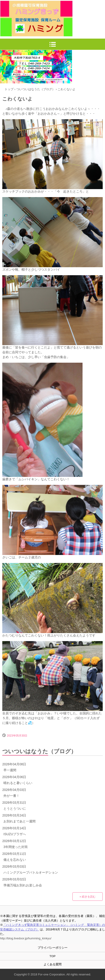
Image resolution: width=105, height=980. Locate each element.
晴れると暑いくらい (18, 783)
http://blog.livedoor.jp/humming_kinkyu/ (26, 938)
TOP (53, 956)
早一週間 (10, 770)
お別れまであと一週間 (19, 821)
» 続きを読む (88, 897)
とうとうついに (15, 808)
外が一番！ (11, 796)
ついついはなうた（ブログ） (39, 751)
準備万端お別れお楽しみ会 (23, 885)
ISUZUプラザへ (15, 834)
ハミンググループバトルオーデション (31, 872)
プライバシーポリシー (52, 948)
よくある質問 (52, 964)
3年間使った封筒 (16, 847)
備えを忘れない (15, 860)
